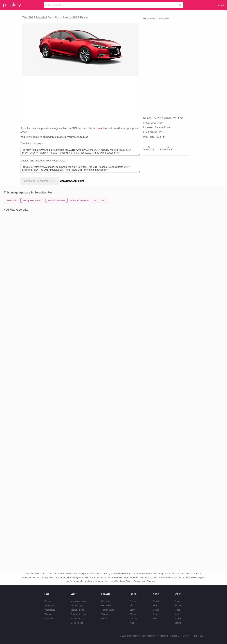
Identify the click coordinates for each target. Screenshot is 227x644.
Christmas (106, 601)
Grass (156, 610)
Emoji (178, 601)
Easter (104, 619)
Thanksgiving (108, 610)
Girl (131, 605)
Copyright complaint (72, 181)
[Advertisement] (59, 99)
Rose (178, 610)
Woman (133, 614)
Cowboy (134, 619)
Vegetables (50, 610)
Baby (132, 610)
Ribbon (178, 619)
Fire (155, 605)
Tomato (48, 614)
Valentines (106, 614)
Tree (155, 619)
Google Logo (77, 623)
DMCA (186, 636)
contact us (101, 128)
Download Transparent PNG (40, 181)
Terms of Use (197, 636)
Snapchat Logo (78, 619)
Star (155, 614)
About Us (164, 636)
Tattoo (178, 623)
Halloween (106, 605)
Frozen (133, 601)
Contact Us (175, 636)
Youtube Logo (77, 610)
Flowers (179, 605)
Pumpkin (49, 619)
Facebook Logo (78, 614)
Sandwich (49, 605)
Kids (132, 623)
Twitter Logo (76, 605)
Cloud (156, 601)
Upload (220, 5)
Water (178, 614)
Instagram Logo (78, 601)
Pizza (47, 601)
